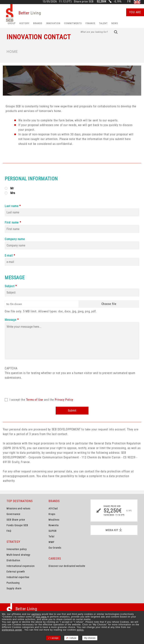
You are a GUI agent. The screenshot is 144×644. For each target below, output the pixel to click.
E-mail (9, 256)
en (137, 2)
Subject (10, 286)
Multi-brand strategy (18, 555)
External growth (16, 572)
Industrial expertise (18, 577)
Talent (103, 23)
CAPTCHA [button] (11, 368)
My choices (90, 638)
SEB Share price (16, 520)
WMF (51, 542)
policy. (81, 630)
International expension (21, 566)
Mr (12, 188)
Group (12, 23)
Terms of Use (35, 400)
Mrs (13, 193)
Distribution (13, 560)
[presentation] (33, 387)
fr (129, 2)
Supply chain (14, 588)
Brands (38, 23)
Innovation (53, 23)
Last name (12, 206)
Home (12, 52)
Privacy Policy (64, 400)
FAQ (9, 531)
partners (36, 614)
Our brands (55, 548)
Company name (15, 239)
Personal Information (31, 179)
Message (15, 278)
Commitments (73, 23)
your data (41, 617)
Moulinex (54, 520)
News (115, 23)
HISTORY (24, 23)
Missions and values (18, 508)
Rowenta (54, 525)
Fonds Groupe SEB (17, 525)
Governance (13, 514)
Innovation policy (17, 549)
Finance (90, 23)
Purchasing (13, 583)
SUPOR (52, 531)
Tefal (51, 536)
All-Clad (53, 508)
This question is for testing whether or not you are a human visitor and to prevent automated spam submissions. (72, 380)
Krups (52, 514)
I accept (53, 638)
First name (12, 222)
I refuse (71, 638)
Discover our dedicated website (67, 566)
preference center (12, 630)
